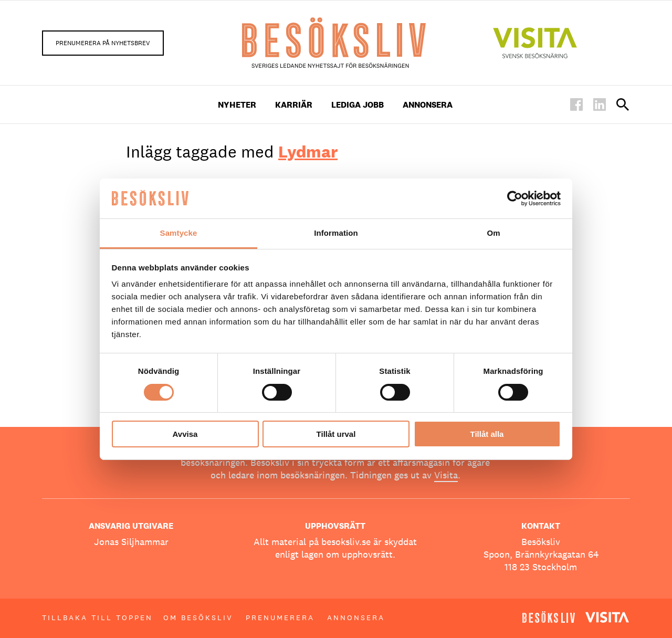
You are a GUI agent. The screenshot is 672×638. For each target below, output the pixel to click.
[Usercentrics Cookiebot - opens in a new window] (515, 198)
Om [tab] (493, 233)
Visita (446, 475)
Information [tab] (336, 233)
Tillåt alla (487, 434)
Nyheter (237, 105)
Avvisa (185, 434)
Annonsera (428, 105)
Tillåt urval (336, 434)
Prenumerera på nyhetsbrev (103, 43)
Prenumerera (280, 618)
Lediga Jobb (358, 105)
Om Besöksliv (198, 618)
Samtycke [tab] (179, 233)
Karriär (294, 105)
